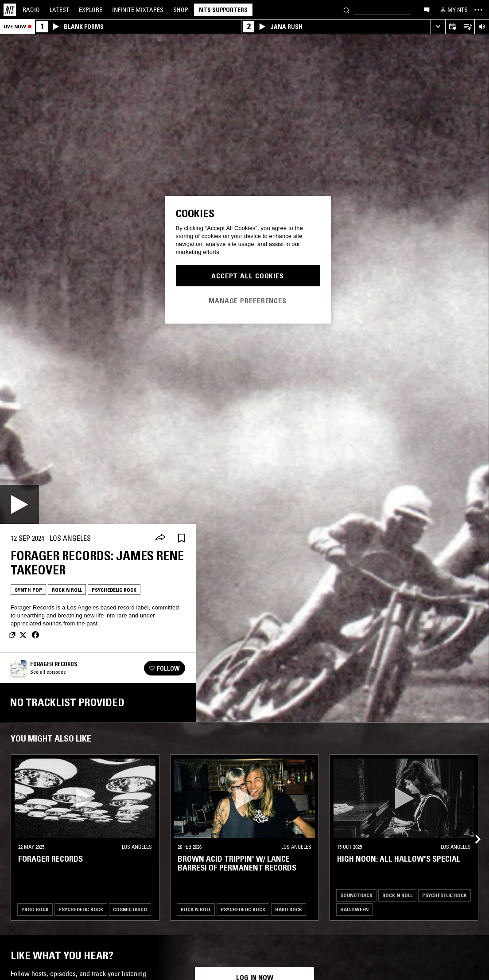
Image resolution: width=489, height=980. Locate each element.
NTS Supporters (223, 10)
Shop (181, 10)
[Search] (346, 10)
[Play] (19, 504)
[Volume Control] (482, 27)
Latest (59, 10)
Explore (91, 10)
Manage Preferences (248, 301)
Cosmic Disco (130, 909)
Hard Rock (289, 909)
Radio (31, 10)
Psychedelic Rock (114, 590)
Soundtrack (356, 895)
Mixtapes (138, 10)
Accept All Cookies (248, 276)
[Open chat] (427, 9)
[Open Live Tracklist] (467, 27)
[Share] (160, 538)
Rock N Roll (67, 590)
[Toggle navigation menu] (478, 10)
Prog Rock (35, 909)
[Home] (10, 10)
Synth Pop (28, 590)
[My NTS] (453, 10)
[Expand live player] (438, 27)
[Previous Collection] (472, 829)
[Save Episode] (182, 538)
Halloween (354, 909)
